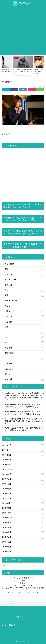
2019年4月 (23, 489)
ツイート (5, 565)
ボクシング (24, 311)
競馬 (24, 295)
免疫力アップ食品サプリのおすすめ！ (23, 593)
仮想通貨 (24, 322)
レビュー (24, 364)
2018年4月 (23, 547)
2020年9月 (23, 445)
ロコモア (23, 580)
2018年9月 (23, 523)
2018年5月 (23, 542)
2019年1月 (23, 503)
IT (24, 332)
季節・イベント (24, 301)
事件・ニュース (24, 280)
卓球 (24, 343)
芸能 (24, 269)
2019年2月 (23, 499)
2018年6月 (23, 537)
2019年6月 (23, 479)
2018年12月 (23, 508)
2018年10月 (23, 518)
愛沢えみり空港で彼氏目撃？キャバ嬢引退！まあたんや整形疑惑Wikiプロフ (24, 396)
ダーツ (24, 374)
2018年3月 (23, 552)
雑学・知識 (24, 264)
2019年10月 (23, 470)
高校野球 (24, 348)
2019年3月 (23, 494)
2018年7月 (23, 532)
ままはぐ (23, 583)
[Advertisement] (23, 30)
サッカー (24, 306)
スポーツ (24, 274)
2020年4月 (23, 450)
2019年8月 (23, 474)
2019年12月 (23, 460)
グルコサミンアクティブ (23, 578)
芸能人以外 (24, 353)
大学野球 (24, 317)
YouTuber (24, 369)
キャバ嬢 (24, 379)
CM (24, 290)
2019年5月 (23, 484)
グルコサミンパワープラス (23, 585)
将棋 (24, 327)
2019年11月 (23, 465)
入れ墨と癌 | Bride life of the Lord (29, 421)
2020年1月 (23, 455)
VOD (24, 337)
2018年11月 (23, 513)
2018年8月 (23, 528)
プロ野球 (24, 285)
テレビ (24, 358)
